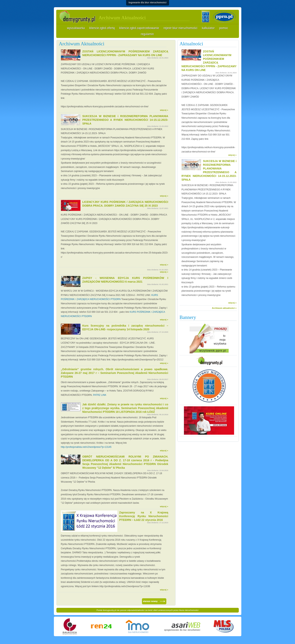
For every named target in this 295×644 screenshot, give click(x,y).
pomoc (224, 28)
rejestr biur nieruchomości (180, 28)
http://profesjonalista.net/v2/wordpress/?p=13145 (86, 447)
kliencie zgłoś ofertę (102, 28)
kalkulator (208, 28)
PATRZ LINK (100, 395)
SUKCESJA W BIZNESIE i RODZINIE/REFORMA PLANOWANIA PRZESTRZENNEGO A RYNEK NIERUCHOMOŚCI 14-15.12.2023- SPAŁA (125, 120)
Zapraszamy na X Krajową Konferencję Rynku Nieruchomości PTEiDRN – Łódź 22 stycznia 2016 (144, 516)
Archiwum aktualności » (224, 308)
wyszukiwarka (76, 28)
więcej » (164, 110)
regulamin (147, 34)
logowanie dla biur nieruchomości (147, 3)
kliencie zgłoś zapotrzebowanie (139, 28)
